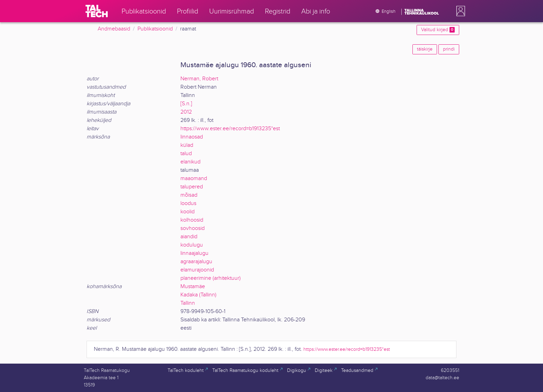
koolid (188, 212)
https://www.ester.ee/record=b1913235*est (230, 129)
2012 (186, 112)
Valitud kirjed (438, 30)
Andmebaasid (114, 29)
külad (187, 145)
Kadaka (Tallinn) (198, 295)
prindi (449, 49)
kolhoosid (192, 220)
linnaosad (192, 137)
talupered (192, 187)
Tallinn (188, 303)
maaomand (194, 179)
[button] (459, 11)
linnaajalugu (194, 253)
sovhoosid (193, 228)
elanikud (190, 162)
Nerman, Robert (199, 79)
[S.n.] (186, 104)
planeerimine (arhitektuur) (211, 278)
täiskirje (425, 49)
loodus (188, 203)
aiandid (189, 237)
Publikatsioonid (155, 29)
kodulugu (192, 245)
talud (186, 154)
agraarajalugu (196, 262)
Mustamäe (193, 287)
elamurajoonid (197, 270)
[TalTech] (97, 11)
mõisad (189, 195)
